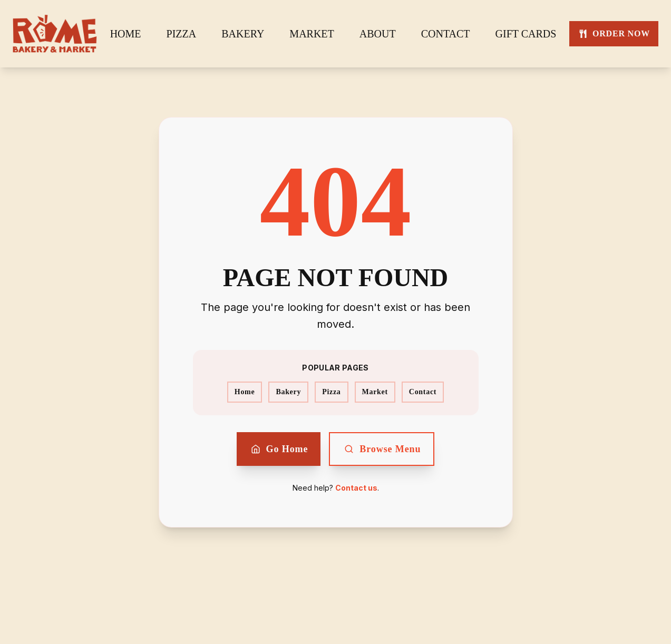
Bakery (288, 392)
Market (375, 392)
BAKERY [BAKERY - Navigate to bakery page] (243, 34)
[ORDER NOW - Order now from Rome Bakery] (614, 34)
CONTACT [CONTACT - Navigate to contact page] (446, 34)
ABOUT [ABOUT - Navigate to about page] (378, 34)
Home (245, 392)
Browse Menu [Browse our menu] (382, 449)
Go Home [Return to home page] (279, 449)
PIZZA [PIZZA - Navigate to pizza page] (182, 34)
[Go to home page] (55, 34)
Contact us (356, 488)
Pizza (331, 392)
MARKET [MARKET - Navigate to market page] (312, 34)
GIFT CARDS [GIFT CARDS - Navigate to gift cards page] (526, 34)
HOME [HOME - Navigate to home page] (126, 34)
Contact (423, 392)
